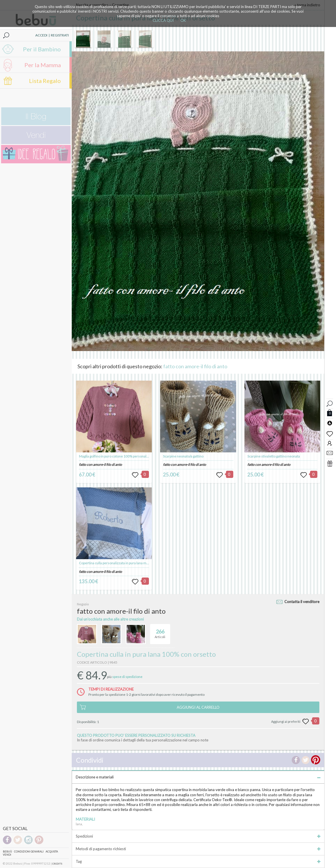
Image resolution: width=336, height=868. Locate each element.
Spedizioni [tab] (198, 836)
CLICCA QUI (163, 20)
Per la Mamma (43, 65)
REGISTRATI (60, 35)
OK (183, 20)
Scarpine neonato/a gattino (183, 456)
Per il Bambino (42, 49)
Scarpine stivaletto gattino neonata (274, 456)
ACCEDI (41, 35)
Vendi (7, 855)
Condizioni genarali (29, 851)
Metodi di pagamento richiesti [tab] (198, 849)
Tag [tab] (198, 861)
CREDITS (57, 864)
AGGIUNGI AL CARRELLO (198, 707)
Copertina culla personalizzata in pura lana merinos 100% (122, 563)
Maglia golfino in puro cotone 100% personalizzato (117, 456)
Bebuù (7, 851)
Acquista (52, 851)
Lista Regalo (45, 81)
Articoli (160, 631)
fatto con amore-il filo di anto (195, 366)
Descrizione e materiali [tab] (198, 777)
